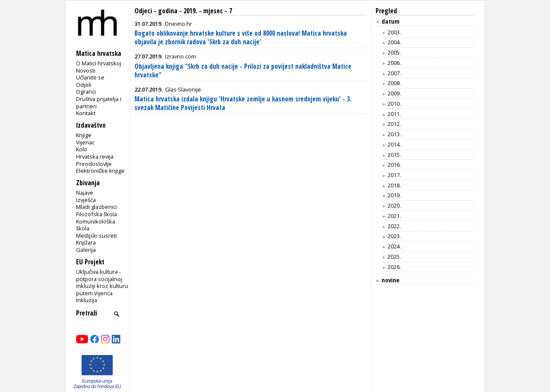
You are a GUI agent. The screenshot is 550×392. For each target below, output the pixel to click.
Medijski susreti (96, 236)
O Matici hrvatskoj (99, 63)
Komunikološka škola (96, 225)
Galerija (86, 250)
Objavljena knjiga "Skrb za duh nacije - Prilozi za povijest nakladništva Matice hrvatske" (243, 71)
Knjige (84, 135)
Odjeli (84, 85)
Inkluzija (87, 300)
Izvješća (86, 200)
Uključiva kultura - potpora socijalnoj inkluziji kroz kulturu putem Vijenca (102, 282)
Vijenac (85, 142)
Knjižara (86, 242)
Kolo (82, 149)
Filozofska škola (96, 214)
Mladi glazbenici (96, 207)
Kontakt (86, 113)
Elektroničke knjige (100, 171)
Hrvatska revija (95, 156)
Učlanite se (90, 77)
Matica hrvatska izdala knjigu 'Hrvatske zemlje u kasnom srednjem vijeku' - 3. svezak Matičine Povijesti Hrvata (243, 103)
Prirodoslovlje (94, 164)
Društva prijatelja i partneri (99, 103)
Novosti (86, 70)
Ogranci (86, 92)
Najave (85, 193)
